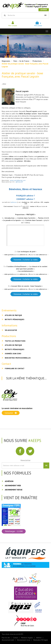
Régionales (6, 61)
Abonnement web (13, 485)
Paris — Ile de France (21, 61)
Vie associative (11, 330)
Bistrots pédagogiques (15, 319)
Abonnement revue (14, 490)
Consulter (11, 413)
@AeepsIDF (19, 182)
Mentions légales (27, 638)
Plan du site (6, 638)
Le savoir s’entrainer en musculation (17, 408)
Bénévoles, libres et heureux (26, 189)
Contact (15, 638)
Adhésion (9, 481)
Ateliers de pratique (13, 315)
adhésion (14, 202)
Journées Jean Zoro (13, 354)
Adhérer (44, 10)
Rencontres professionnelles (18, 358)
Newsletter (25, 460)
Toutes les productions (15, 341)
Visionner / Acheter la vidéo (26, 260)
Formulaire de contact (15, 369)
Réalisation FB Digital (41, 640)
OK (45, 15)
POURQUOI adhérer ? (25, 196)
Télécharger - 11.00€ (14, 531)
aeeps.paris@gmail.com (18, 180)
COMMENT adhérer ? (26, 199)
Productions (37, 61)
